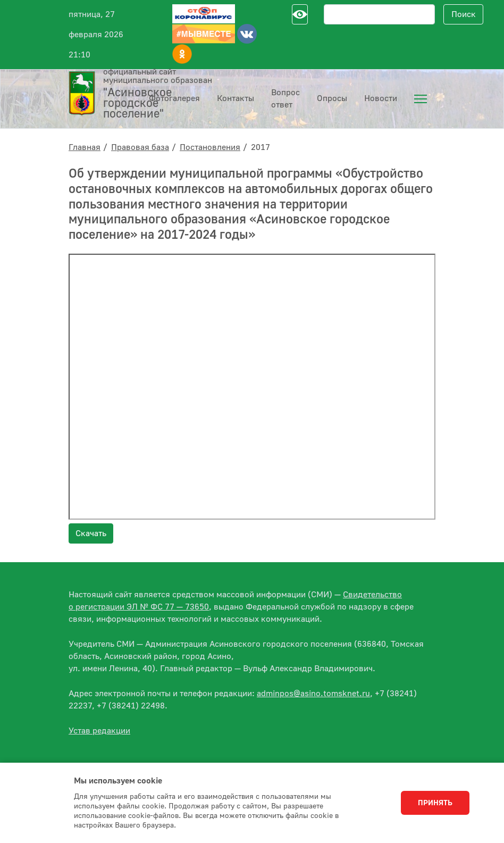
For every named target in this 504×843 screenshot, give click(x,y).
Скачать (91, 533)
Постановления (210, 147)
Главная (85, 147)
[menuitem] (421, 99)
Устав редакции (99, 731)
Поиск (464, 14)
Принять (435, 803)
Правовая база (140, 147)
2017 (261, 147)
